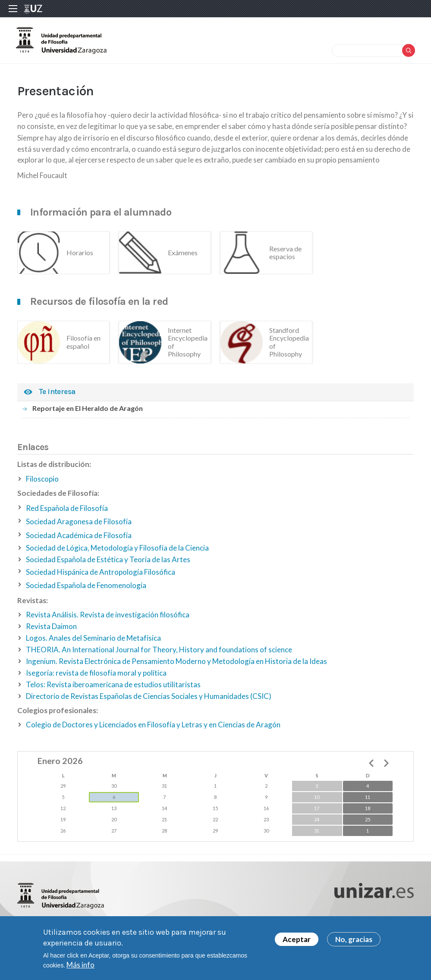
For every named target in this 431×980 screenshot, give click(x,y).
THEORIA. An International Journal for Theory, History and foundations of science (159, 653)
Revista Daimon (51, 630)
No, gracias (354, 939)
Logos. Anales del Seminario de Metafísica (93, 642)
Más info (80, 965)
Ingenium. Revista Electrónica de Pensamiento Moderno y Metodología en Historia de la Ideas (176, 665)
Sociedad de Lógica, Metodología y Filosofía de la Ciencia (117, 552)
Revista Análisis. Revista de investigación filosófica (108, 618)
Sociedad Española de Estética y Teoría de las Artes (108, 563)
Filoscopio (42, 483)
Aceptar (297, 939)
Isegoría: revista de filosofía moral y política (96, 677)
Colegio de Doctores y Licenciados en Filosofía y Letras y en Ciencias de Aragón (153, 728)
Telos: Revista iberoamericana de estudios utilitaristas (113, 688)
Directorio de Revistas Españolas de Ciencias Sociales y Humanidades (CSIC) (149, 700)
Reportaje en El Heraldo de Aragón (88, 412)
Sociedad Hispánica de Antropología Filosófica (101, 576)
